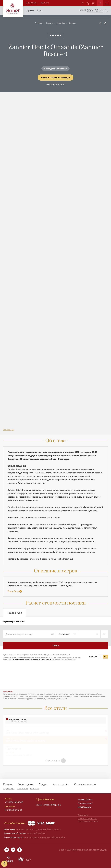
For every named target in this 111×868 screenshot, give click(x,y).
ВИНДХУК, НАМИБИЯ (56, 69)
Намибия (61, 23)
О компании (31, 3)
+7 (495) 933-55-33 (14, 802)
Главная (39, 23)
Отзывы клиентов (85, 784)
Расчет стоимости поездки (55, 78)
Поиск (55, 645)
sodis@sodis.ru (84, 807)
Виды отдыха (26, 784)
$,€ (105, 657)
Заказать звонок (85, 800)
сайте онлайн (58, 837)
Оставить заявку (85, 803)
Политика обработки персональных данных (88, 820)
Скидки (43, 784)
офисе (36, 837)
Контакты (35, 789)
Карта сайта (83, 815)
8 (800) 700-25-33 (13, 810)
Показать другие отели (55, 84)
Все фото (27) (9, 430)
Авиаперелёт (61, 784)
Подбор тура (9, 789)
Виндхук (72, 23)
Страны (49, 23)
